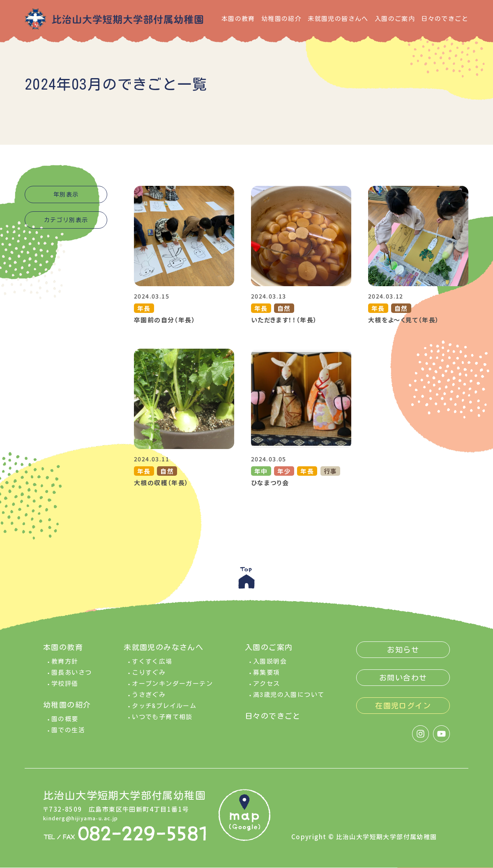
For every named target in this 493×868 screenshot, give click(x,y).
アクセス (267, 690)
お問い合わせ (403, 684)
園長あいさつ (71, 679)
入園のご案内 (395, 19)
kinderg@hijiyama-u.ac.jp (88, 824)
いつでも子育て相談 (162, 723)
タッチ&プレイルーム (164, 712)
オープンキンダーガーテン (172, 690)
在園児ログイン (403, 712)
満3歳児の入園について (289, 701)
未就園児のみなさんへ (164, 653)
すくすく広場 (152, 668)
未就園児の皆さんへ (338, 19)
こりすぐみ (149, 679)
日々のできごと (445, 19)
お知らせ (403, 656)
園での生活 (68, 736)
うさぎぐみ (149, 701)
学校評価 (65, 690)
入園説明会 (270, 668)
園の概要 (65, 725)
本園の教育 (238, 19)
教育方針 (65, 668)
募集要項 (267, 679)
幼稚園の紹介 (281, 19)
